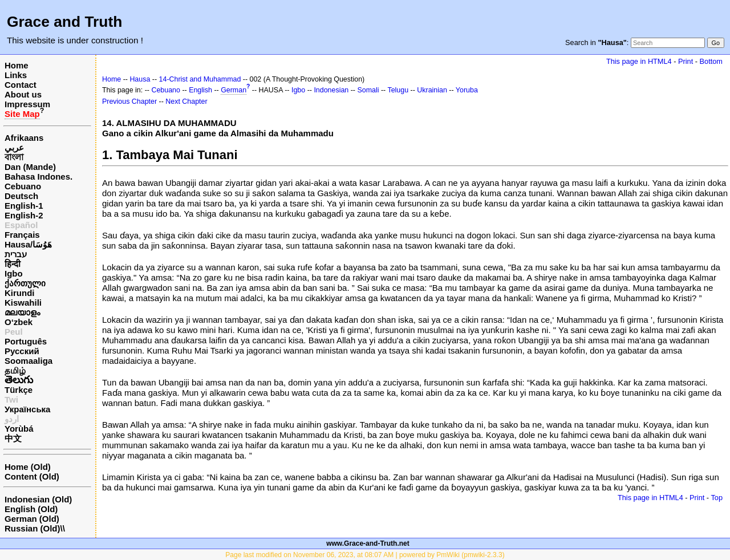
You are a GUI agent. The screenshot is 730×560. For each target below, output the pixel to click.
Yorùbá (19, 429)
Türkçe (19, 390)
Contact (21, 85)
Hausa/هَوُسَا (28, 244)
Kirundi (20, 293)
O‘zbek (19, 322)
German (234, 90)
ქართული (25, 283)
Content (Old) (32, 476)
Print (686, 61)
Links (16, 75)
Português (26, 341)
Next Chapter (186, 102)
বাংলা (14, 157)
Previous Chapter (129, 102)
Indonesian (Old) (38, 499)
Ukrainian (432, 90)
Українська (27, 409)
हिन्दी (13, 264)
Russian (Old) (33, 528)
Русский (22, 351)
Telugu (398, 90)
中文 (13, 438)
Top (717, 498)
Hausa (140, 79)
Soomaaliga (29, 361)
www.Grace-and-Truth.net (368, 543)
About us (23, 94)
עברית (16, 254)
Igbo (14, 273)
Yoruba (467, 90)
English (200, 90)
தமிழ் (15, 370)
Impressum (27, 104)
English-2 (24, 215)
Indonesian (331, 90)
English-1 (24, 206)
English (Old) (31, 509)
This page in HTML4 (639, 61)
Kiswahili (23, 303)
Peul (14, 332)
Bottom (711, 61)
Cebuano (23, 186)
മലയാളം (22, 312)
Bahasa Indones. (38, 176)
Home (17, 65)
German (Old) (32, 519)
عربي (14, 147)
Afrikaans (24, 138)
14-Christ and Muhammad (200, 79)
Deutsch (21, 196)
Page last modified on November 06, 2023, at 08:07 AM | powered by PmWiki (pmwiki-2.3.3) (365, 555)
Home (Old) (28, 467)
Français (22, 235)
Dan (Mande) (30, 167)
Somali (368, 90)
